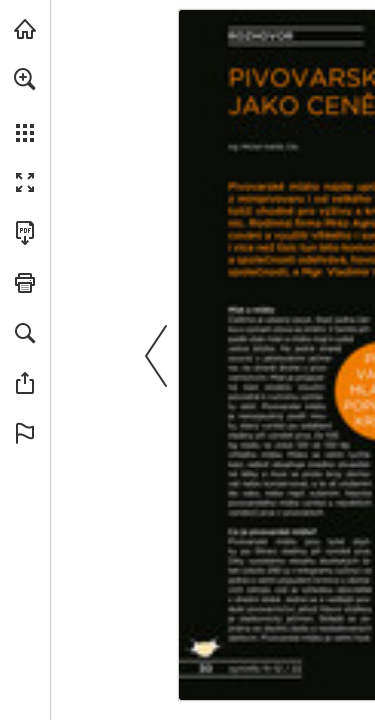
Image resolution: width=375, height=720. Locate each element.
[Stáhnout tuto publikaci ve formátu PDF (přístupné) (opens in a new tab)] (25, 233)
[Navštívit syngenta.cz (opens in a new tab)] (25, 29)
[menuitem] (25, 105)
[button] (25, 79)
